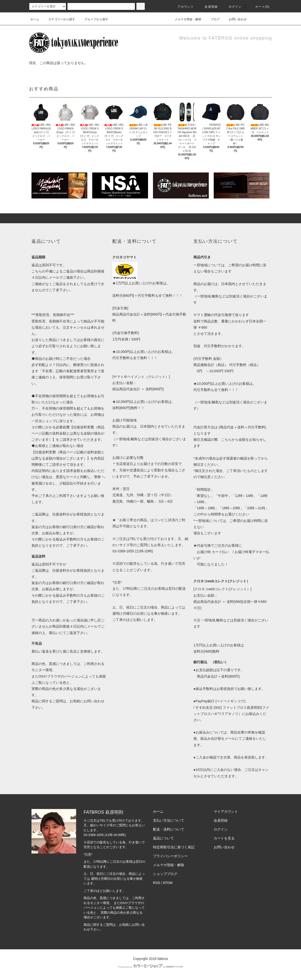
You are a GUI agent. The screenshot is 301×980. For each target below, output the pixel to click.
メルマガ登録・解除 (185, 19)
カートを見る (224, 838)
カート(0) (259, 7)
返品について (163, 838)
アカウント (183, 7)
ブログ (212, 19)
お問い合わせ (235, 19)
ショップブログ (165, 874)
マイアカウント (226, 811)
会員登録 (208, 7)
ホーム (35, 19)
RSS (157, 883)
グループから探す (93, 19)
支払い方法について (169, 820)
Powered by (150, 967)
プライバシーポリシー (170, 856)
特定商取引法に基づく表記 (174, 847)
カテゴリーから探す (59, 19)
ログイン (232, 7)
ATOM (168, 883)
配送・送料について (169, 829)
